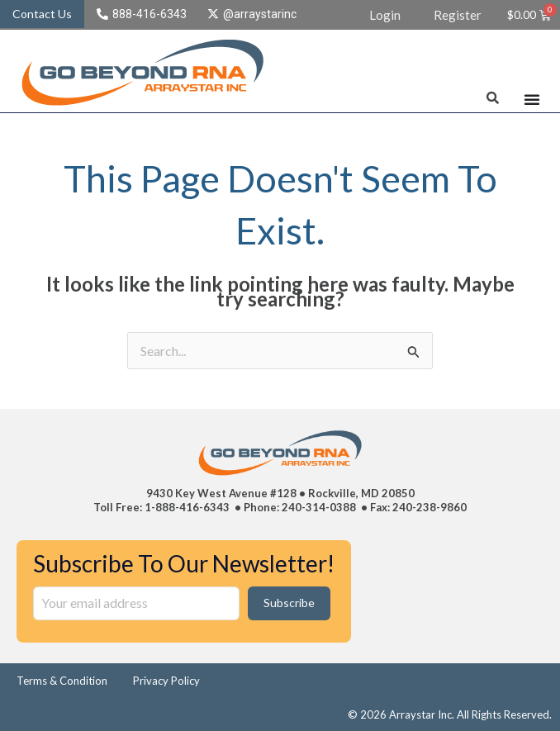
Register (458, 15)
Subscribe (289, 603)
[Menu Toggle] (532, 99)
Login (385, 15)
